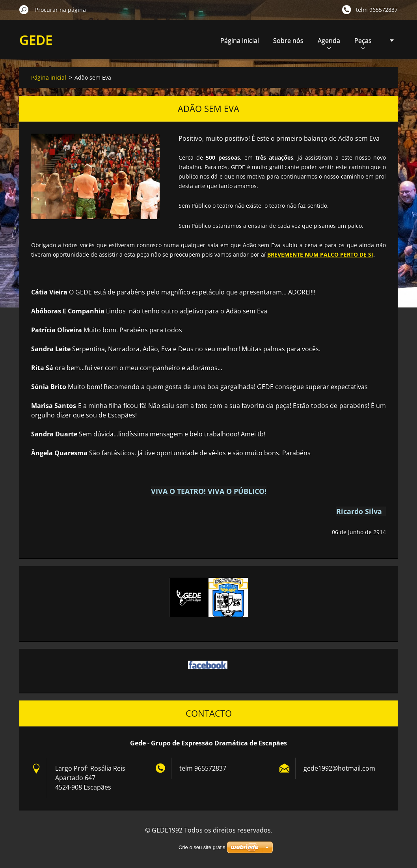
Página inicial (240, 41)
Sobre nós (288, 41)
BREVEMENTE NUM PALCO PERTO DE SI (320, 254)
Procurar (24, 9)
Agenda (329, 43)
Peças (363, 43)
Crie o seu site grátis (202, 847)
